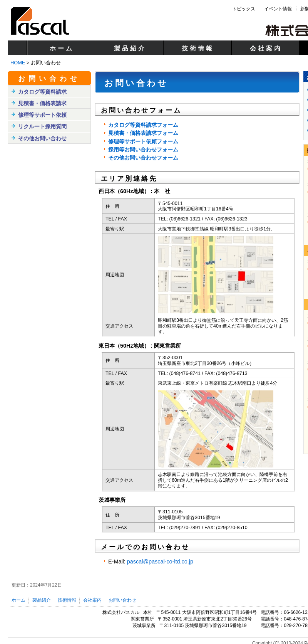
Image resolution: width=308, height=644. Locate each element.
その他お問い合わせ (42, 138)
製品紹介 (130, 48)
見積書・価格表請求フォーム (143, 133)
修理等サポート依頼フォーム (143, 141)
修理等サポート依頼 (42, 115)
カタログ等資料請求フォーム (143, 125)
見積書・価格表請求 (42, 103)
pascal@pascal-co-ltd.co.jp (160, 562)
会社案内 (266, 48)
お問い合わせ (49, 79)
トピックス (244, 9)
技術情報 (198, 48)
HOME (18, 63)
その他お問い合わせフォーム (143, 158)
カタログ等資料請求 (42, 92)
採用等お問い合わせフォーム (143, 150)
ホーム (62, 48)
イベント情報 (278, 9)
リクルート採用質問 (42, 126)
